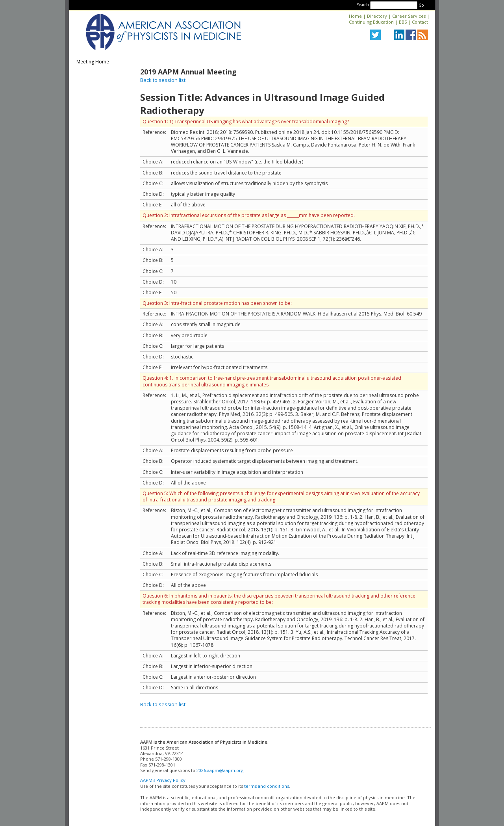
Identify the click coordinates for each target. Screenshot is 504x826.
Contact (420, 22)
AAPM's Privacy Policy (163, 780)
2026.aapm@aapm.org (220, 770)
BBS (403, 22)
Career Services (409, 16)
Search (363, 5)
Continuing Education (371, 22)
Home (355, 16)
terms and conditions (267, 786)
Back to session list (163, 80)
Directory (377, 16)
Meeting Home (93, 62)
